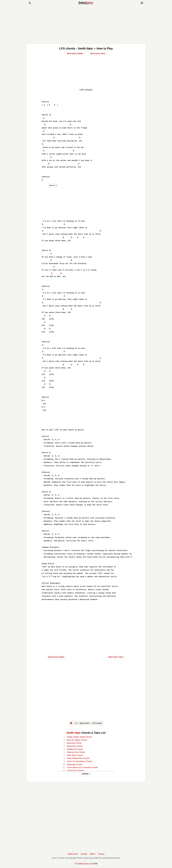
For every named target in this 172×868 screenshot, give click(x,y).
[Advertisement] (86, 24)
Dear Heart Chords (75, 755)
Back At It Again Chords (77, 740)
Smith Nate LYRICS (116, 657)
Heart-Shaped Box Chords (78, 758)
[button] (30, 3)
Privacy (101, 854)
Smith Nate (74, 733)
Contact (84, 854)
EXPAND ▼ (86, 774)
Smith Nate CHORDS (56, 657)
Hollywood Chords (75, 764)
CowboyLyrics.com (85, 864)
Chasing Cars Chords (76, 752)
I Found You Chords (75, 771)
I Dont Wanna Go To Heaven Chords (82, 767)
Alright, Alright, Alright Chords (79, 737)
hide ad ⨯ (53, 185)
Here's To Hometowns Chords (80, 761)
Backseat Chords (74, 743)
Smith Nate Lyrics (98, 54)
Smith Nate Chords (75, 54)
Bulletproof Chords (75, 749)
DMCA (93, 854)
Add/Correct (73, 854)
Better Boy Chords (75, 746)
